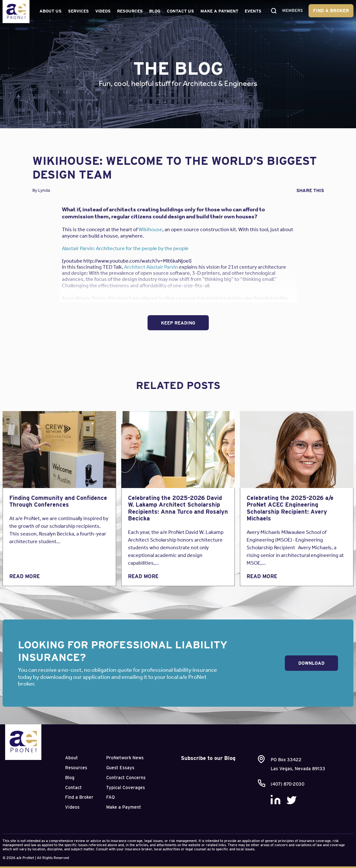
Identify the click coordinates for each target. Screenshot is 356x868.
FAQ (110, 797)
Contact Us (180, 11)
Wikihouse (150, 229)
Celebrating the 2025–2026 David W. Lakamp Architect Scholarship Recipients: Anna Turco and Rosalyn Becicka (178, 508)
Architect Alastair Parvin (151, 267)
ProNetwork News (125, 758)
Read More (25, 576)
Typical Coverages (126, 788)
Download (311, 663)
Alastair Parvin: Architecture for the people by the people (125, 248)
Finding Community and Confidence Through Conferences (58, 501)
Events (253, 11)
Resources (130, 11)
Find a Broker (331, 11)
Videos (103, 11)
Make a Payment (219, 11)
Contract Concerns (126, 778)
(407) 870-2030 (288, 784)
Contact (73, 788)
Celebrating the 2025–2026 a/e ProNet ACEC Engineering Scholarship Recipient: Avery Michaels (290, 508)
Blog (155, 11)
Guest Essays (120, 768)
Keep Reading (178, 323)
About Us (51, 11)
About (72, 758)
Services (78, 11)
